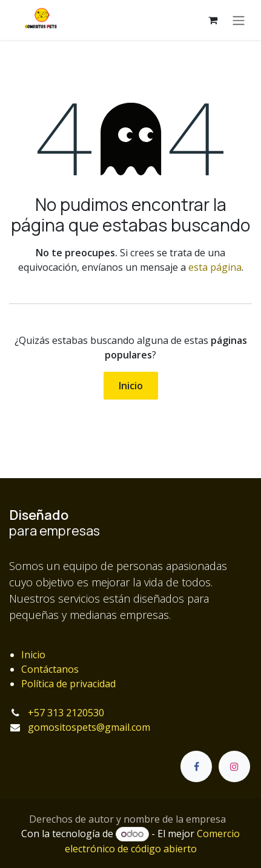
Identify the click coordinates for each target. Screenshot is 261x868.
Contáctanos (50, 669)
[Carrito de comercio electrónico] (213, 20)
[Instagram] (234, 766)
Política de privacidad (68, 684)
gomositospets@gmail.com (89, 727)
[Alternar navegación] (239, 20)
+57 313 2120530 (66, 713)
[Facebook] (196, 766)
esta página (215, 267)
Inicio (131, 386)
